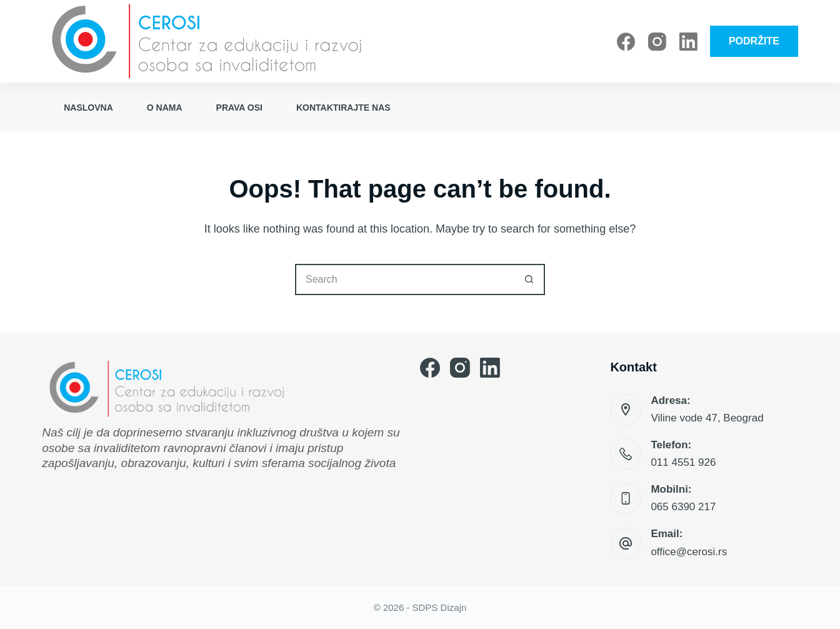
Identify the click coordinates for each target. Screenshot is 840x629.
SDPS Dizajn (440, 607)
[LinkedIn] (688, 42)
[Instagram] (657, 42)
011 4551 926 (683, 462)
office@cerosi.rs (689, 552)
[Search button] (529, 279)
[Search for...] (404, 279)
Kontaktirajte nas (343, 108)
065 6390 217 (683, 507)
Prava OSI (239, 108)
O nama (165, 108)
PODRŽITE (754, 41)
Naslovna (88, 108)
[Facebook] (626, 42)
